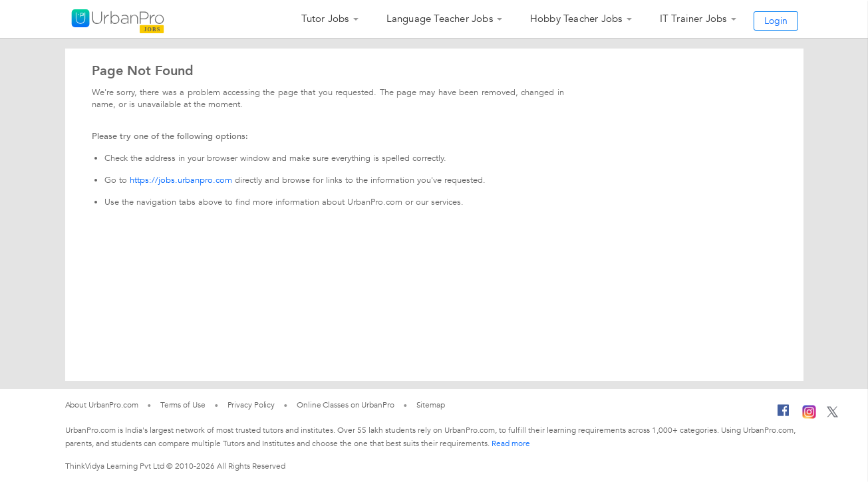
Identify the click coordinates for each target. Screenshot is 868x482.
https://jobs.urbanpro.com (181, 180)
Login (776, 21)
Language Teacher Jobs (440, 19)
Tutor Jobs (325, 19)
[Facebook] (784, 416)
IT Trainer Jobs (693, 19)
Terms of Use (183, 405)
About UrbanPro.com (102, 405)
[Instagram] (809, 416)
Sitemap (431, 405)
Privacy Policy (251, 405)
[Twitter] (832, 415)
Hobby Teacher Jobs (576, 19)
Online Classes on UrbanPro (345, 405)
